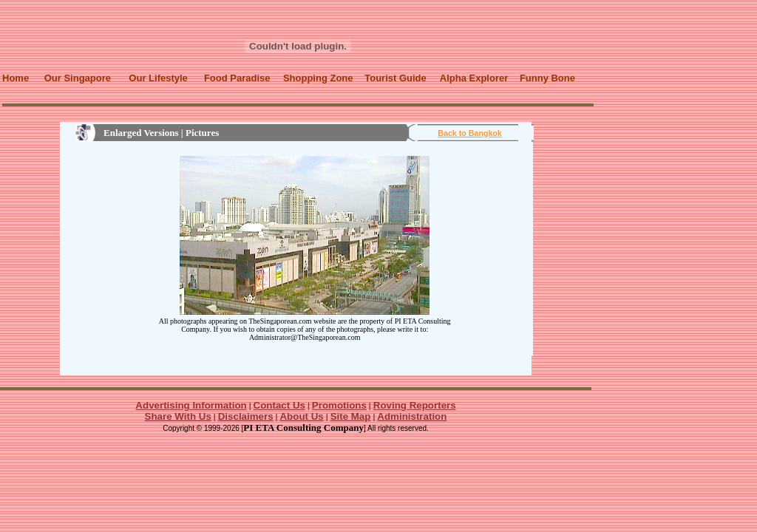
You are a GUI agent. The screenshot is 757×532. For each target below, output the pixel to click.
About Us (301, 416)
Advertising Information (191, 405)
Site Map (351, 416)
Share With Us (178, 416)
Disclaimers (246, 416)
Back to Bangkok (469, 133)
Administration (412, 416)
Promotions (339, 405)
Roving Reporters (415, 405)
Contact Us (279, 405)
